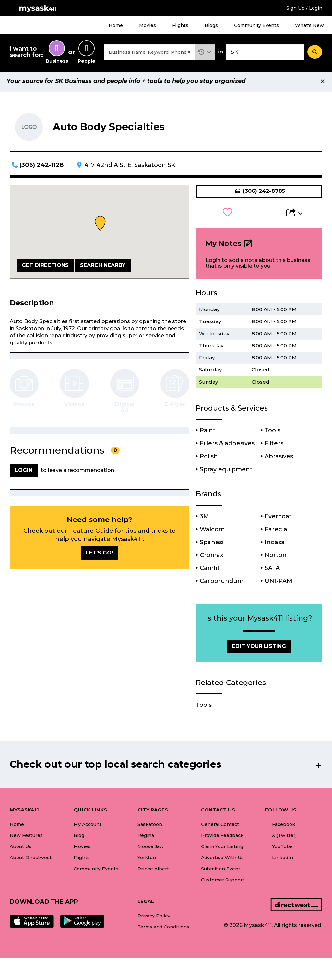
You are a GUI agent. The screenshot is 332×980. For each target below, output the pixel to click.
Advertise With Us (222, 859)
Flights (180, 25)
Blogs (211, 25)
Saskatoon (150, 826)
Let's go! (100, 555)
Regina (146, 837)
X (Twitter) (281, 837)
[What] (149, 53)
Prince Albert (153, 870)
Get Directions (45, 267)
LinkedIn (279, 859)
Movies (148, 25)
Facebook (280, 826)
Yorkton (147, 859)
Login (213, 262)
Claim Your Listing (222, 848)
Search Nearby (103, 267)
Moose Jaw (151, 848)
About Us (21, 848)
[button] (205, 53)
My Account (88, 826)
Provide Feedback (222, 837)
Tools (204, 707)
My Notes (223, 245)
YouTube (279, 848)
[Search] (315, 53)
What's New (309, 25)
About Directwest (31, 859)
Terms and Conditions (163, 929)
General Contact (220, 826)
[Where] (265, 53)
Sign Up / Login (304, 8)
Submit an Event (221, 870)
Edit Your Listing (259, 648)
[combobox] (149, 53)
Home (116, 25)
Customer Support (223, 881)
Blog (79, 837)
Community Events (256, 25)
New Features (26, 837)
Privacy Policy (154, 918)
